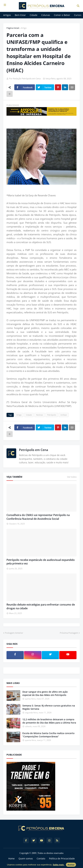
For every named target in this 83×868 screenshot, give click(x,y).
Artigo (24, 28)
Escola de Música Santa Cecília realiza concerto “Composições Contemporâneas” (48, 735)
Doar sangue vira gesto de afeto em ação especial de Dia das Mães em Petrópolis (45, 693)
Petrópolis (52, 415)
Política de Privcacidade (62, 858)
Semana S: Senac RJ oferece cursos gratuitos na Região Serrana (49, 707)
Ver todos (72, 477)
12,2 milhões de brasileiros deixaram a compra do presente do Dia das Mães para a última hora (49, 721)
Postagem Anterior (14, 633)
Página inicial (13, 28)
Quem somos (26, 858)
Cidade (29, 415)
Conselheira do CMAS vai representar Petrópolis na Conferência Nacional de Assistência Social (38, 517)
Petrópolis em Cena (34, 450)
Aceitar (71, 865)
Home (11, 858)
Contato (41, 858)
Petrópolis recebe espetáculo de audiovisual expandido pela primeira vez (41, 562)
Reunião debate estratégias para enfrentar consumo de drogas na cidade (41, 606)
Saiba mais (59, 865)
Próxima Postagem (69, 633)
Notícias (40, 415)
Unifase (64, 415)
